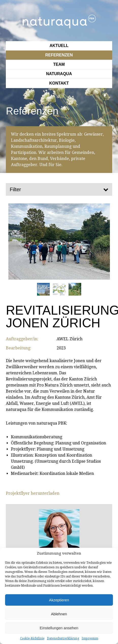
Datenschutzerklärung (63, 638)
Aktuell (59, 46)
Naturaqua (59, 74)
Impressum (90, 638)
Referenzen (59, 55)
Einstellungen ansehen (59, 628)
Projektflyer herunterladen (33, 493)
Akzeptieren (59, 600)
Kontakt (59, 83)
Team (59, 64)
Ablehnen (59, 614)
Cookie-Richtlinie (32, 638)
